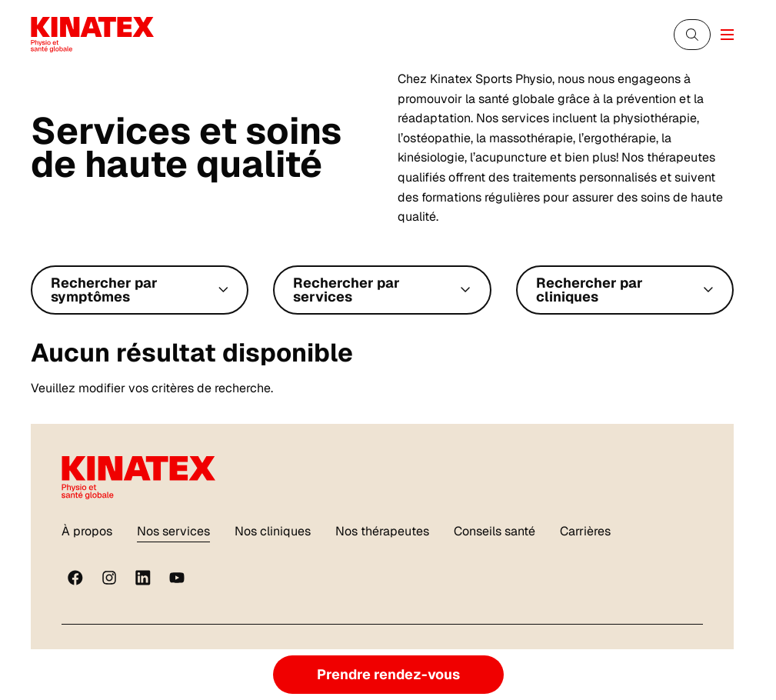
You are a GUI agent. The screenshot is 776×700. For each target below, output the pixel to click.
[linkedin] (143, 578)
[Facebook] (75, 578)
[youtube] (177, 578)
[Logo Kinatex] (92, 34)
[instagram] (109, 578)
